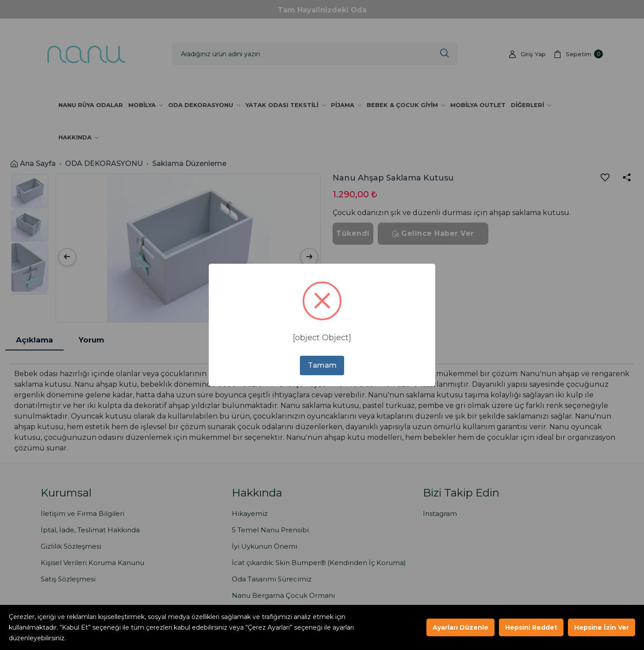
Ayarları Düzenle (460, 627)
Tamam (322, 365)
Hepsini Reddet (531, 627)
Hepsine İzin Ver (602, 627)
